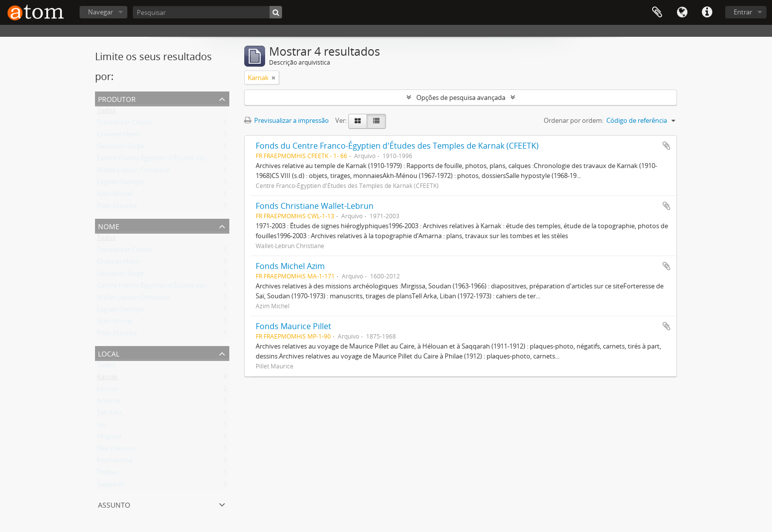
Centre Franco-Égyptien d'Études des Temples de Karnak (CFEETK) (194, 160)
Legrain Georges (121, 184)
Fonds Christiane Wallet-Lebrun (315, 206)
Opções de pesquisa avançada (461, 97)
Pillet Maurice (117, 208)
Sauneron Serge (120, 148)
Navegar (100, 12)
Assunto (114, 504)
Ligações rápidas (707, 12)
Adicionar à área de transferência (667, 146)
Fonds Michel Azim (290, 266)
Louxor (108, 391)
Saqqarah (111, 486)
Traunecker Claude (125, 124)
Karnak (107, 379)
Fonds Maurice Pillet (293, 326)
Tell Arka (109, 415)
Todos (106, 112)
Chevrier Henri (118, 136)
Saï (101, 427)
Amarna (109, 403)
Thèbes (108, 474)
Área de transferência (657, 12)
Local (109, 353)
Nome (109, 225)
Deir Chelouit (116, 450)
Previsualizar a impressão (287, 120)
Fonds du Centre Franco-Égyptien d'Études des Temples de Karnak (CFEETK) (397, 146)
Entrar (743, 12)
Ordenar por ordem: (574, 120)
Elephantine (115, 462)
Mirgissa (109, 439)
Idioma (682, 12)
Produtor (117, 98)
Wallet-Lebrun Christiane (134, 172)
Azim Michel (115, 196)
